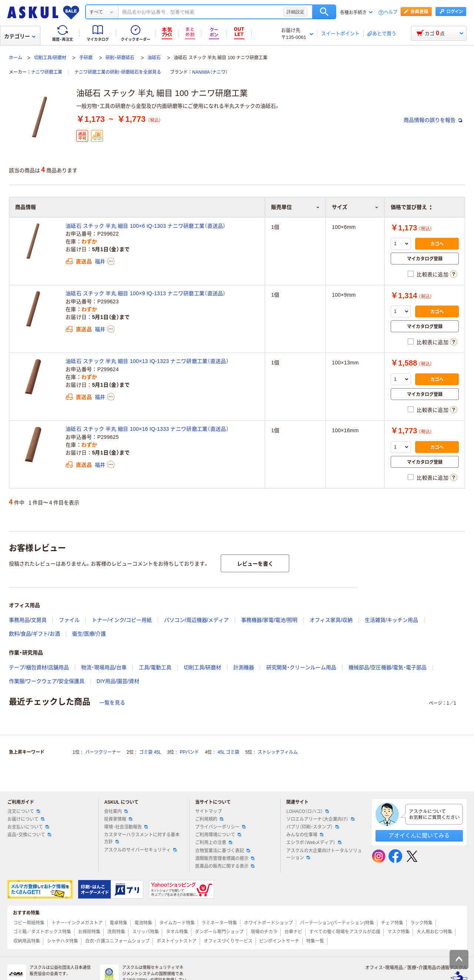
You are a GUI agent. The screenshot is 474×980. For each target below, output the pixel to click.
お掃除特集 (89, 932)
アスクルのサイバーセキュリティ (140, 850)
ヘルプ (391, 12)
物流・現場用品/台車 (104, 667)
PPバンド (189, 752)
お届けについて (26, 819)
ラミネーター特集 (219, 923)
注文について (24, 811)
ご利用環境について (218, 835)
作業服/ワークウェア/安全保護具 (47, 681)
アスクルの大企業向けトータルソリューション (324, 854)
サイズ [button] (355, 207)
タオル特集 (177, 932)
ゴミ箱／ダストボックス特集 (42, 932)
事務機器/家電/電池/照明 (269, 620)
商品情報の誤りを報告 (433, 120)
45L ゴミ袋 (229, 752)
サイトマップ (208, 811)
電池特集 (143, 923)
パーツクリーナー (103, 752)
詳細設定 (296, 12)
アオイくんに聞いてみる (419, 835)
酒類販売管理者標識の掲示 (225, 859)
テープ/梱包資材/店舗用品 (39, 667)
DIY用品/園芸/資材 (118, 681)
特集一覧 (315, 941)
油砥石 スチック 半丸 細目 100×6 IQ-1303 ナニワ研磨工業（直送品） (146, 226)
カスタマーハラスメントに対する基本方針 (142, 838)
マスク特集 (398, 932)
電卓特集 (118, 923)
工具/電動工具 (155, 667)
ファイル (69, 620)
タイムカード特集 (177, 923)
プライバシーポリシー (220, 827)
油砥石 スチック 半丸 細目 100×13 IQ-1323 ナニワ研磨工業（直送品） (147, 361)
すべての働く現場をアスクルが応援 (345, 932)
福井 (100, 261)
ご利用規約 (209, 819)
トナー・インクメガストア (77, 923)
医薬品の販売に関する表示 (225, 866)
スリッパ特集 (146, 932)
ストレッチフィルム (278, 752)
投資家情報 (118, 819)
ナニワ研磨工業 (47, 72)
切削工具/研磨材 (50, 58)
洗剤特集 (116, 932)
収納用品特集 (27, 941)
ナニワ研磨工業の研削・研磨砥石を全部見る (118, 72)
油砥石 (154, 58)
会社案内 (116, 811)
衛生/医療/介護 (89, 634)
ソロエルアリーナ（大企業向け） (320, 819)
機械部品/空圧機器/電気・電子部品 (388, 667)
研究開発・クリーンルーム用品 (301, 667)
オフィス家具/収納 (331, 620)
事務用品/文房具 (28, 620)
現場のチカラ (264, 932)
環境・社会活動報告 (126, 827)
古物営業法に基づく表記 (223, 851)
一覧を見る (112, 703)
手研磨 (86, 58)
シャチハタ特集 (63, 941)
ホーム (16, 58)
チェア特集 (392, 923)
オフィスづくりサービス (228, 941)
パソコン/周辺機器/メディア (197, 620)
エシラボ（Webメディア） (314, 843)
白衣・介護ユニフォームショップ (117, 941)
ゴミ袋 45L (150, 752)
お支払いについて (28, 827)
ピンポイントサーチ (279, 941)
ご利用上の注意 (214, 843)
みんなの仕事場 (305, 835)
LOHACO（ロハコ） (308, 811)
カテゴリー (20, 36)
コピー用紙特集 (29, 923)
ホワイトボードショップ (268, 923)
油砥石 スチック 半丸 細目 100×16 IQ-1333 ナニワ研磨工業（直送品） (147, 429)
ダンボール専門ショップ (219, 932)
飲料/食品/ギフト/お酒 (34, 634)
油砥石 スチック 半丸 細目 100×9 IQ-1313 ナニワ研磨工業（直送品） (146, 293)
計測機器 (244, 667)
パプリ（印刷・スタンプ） (313, 827)
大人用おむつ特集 (434, 932)
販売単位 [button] (295, 207)
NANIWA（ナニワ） (210, 72)
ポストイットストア (177, 941)
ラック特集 (421, 923)
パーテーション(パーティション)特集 (337, 923)
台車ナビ (293, 932)
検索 (324, 12)
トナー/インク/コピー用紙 (122, 620)
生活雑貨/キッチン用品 (391, 620)
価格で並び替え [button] (411, 207)
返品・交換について (29, 835)
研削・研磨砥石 (120, 58)
